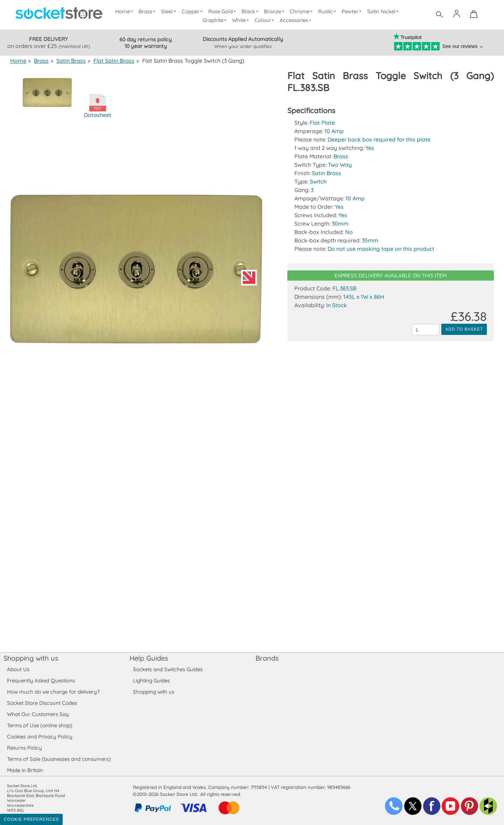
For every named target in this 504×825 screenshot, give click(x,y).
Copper (194, 11)
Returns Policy (24, 748)
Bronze (275, 11)
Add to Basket (464, 329)
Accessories (296, 20)
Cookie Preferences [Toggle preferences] (31, 819)
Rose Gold (224, 11)
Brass (149, 11)
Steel (170, 11)
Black (251, 11)
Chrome (302, 11)
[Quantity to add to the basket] (426, 330)
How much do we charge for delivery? (53, 692)
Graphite (216, 20)
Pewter (352, 11)
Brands (267, 658)
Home (126, 11)
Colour (265, 20)
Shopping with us (31, 658)
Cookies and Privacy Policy (40, 737)
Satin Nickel (383, 11)
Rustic (328, 11)
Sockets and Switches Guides (168, 669)
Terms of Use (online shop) (40, 725)
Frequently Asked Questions (41, 680)
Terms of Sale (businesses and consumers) (59, 759)
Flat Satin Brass (112, 61)
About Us (18, 669)
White (242, 20)
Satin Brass (70, 61)
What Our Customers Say (38, 714)
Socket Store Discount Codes (42, 703)
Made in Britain (25, 770)
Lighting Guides (152, 680)
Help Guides (149, 658)
